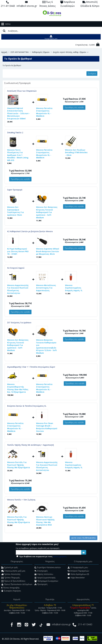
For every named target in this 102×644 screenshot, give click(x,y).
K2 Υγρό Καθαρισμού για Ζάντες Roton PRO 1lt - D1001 (18, 251)
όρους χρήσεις (60, 556)
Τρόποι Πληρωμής (11, 578)
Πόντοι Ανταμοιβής (10, 588)
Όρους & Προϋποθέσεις (13, 581)
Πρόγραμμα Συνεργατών (46, 581)
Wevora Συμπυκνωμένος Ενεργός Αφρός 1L (74, 288)
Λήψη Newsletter (76, 578)
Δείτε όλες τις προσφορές (83, 538)
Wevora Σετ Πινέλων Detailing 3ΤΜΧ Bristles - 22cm (76, 152)
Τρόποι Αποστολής (11, 575)
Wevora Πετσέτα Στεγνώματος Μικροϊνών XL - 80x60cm (44, 112)
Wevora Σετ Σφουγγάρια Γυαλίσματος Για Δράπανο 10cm (15, 211)
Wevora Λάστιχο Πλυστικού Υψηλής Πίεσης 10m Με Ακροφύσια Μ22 (45, 521)
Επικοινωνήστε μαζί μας (13, 571)
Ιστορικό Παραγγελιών (78, 571)
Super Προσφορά (15, 190)
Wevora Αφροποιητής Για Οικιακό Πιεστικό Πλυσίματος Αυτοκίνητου (18, 289)
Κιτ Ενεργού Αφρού (16, 268)
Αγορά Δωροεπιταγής (45, 578)
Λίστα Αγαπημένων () (78, 575)
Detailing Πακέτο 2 (15, 133)
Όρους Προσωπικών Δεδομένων (17, 585)
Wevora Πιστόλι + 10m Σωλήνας (21, 500)
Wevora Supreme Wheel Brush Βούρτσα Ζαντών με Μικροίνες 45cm (48, 251)
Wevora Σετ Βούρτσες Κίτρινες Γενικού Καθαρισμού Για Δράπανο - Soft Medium (47, 212)
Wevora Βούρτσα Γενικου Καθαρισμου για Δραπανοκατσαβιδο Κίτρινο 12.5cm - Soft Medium (46, 346)
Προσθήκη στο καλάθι (74, 107)
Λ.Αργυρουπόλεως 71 (83, 605)
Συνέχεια (92, 73)
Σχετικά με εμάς (10, 568)
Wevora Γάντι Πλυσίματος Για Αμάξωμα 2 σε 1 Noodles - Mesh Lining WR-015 (18, 155)
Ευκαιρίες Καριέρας (11, 591)
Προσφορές (41, 585)
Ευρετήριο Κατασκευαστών (48, 568)
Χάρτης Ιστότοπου (44, 575)
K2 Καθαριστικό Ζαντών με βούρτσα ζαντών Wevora (30, 231)
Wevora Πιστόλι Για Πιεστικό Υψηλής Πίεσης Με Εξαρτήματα (19, 465)
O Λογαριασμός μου (78, 568)
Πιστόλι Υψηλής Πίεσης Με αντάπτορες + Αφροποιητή (30, 445)
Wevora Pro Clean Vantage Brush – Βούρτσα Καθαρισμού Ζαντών (47, 427)
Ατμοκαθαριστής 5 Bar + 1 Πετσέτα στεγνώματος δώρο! (31, 367)
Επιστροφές (41, 571)
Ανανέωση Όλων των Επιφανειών (22, 91)
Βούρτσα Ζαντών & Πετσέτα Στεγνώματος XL (27, 406)
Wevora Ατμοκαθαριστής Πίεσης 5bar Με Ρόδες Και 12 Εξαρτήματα (18, 388)
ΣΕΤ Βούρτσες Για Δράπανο (19, 323)
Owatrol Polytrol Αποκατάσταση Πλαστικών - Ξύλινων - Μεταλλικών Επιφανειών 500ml (19, 113)
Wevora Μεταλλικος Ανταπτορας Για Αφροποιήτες (46, 288)
